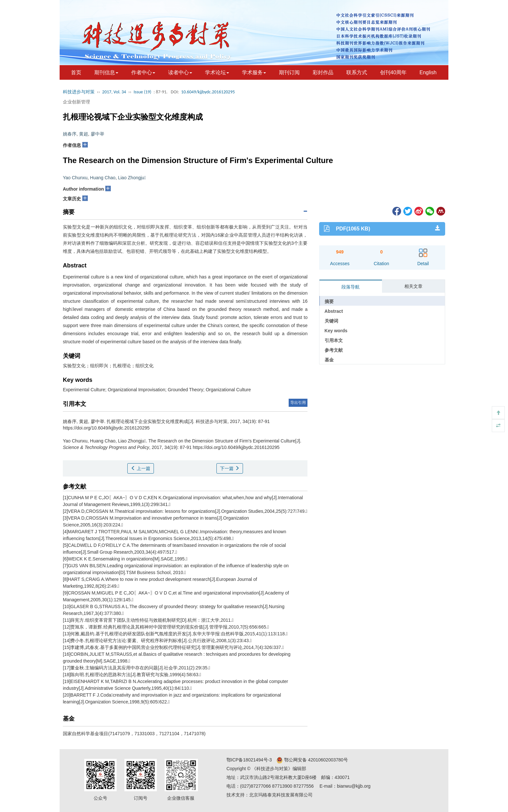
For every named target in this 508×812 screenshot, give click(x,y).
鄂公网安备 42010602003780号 (312, 760)
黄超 (84, 134)
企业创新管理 (76, 102)
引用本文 (334, 340)
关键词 (331, 321)
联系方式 (357, 72)
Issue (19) (142, 92)
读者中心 (180, 72)
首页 (76, 72)
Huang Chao (103, 178)
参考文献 (334, 350)
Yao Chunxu (75, 178)
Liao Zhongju (132, 178)
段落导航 (351, 287)
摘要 (329, 301)
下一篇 (230, 468)
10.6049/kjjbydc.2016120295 (208, 92)
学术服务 (254, 72)
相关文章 (413, 286)
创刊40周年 (393, 72)
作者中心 (143, 72)
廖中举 (98, 134)
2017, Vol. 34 (114, 92)
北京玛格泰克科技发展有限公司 (281, 795)
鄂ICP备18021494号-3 (249, 760)
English (428, 72)
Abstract (334, 311)
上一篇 (141, 468)
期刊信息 (106, 72)
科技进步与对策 (79, 92)
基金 (329, 360)
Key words (336, 331)
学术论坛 (217, 72)
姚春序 (70, 134)
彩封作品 (323, 72)
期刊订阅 (289, 72)
